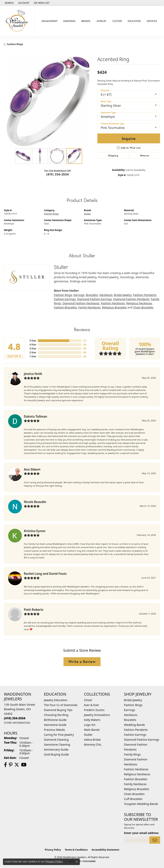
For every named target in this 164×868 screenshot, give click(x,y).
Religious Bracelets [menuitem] (137, 789)
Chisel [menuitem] (88, 700)
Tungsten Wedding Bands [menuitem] (141, 804)
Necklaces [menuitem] (131, 715)
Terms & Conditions (76, 850)
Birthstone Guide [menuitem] (55, 720)
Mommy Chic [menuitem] (93, 745)
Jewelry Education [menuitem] (56, 700)
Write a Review (82, 662)
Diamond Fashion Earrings (94, 299)
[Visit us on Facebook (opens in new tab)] (5, 765)
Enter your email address (141, 833)
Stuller (87, 214)
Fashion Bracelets (65, 307)
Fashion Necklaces (113, 303)
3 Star (33, 348)
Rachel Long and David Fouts (45, 574)
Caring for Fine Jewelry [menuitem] (59, 735)
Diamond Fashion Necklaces (81, 303)
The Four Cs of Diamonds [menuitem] (61, 705)
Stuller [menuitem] (88, 735)
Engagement (50, 21)
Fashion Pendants (145, 295)
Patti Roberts (34, 610)
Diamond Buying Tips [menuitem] (58, 710)
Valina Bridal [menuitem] (92, 740)
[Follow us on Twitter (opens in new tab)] (17, 765)
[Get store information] (17, 723)
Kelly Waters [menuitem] (92, 720)
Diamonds (69, 21)
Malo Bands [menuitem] (92, 730)
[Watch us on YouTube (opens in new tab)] (24, 765)
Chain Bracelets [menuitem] (134, 794)
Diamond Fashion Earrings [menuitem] (142, 740)
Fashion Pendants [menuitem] (136, 730)
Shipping (113, 156)
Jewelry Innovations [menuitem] (97, 715)
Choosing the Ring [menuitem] (56, 715)
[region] (49, 101)
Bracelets (92, 295)
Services (152, 21)
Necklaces (106, 295)
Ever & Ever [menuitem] (92, 705)
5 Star (33, 341)
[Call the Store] (15, 718)
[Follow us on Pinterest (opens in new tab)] (11, 765)
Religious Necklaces (139, 303)
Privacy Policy (53, 850)
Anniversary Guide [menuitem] (56, 749)
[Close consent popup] (77, 862)
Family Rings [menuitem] (132, 754)
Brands (86, 21)
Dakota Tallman (35, 416)
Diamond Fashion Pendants (131, 299)
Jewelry (101, 21)
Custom (117, 21)
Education (134, 21)
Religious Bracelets (114, 307)
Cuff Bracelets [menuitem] (133, 799)
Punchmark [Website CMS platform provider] (89, 861)
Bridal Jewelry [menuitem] (133, 700)
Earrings (79, 295)
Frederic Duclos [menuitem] (94, 710)
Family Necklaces (89, 307)
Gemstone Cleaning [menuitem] (57, 745)
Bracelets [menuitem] (130, 720)
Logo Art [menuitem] (90, 725)
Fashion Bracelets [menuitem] (136, 779)
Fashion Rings (15, 44)
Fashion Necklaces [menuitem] (136, 769)
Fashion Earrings (65, 299)
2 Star (33, 352)
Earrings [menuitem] (130, 710)
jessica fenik (33, 374)
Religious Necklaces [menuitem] (137, 774)
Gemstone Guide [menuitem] (55, 725)
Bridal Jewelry (123, 295)
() (85, 341)
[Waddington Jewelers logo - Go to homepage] (18, 21)
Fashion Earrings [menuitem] (135, 735)
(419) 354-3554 (58, 174)
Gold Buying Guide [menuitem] (56, 754)
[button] (9, 3)
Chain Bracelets (143, 307)
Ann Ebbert (32, 469)
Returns (145, 156)
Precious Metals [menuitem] (54, 730)
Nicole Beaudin (35, 502)
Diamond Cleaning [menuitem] (56, 740)
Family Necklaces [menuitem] (135, 784)
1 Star (33, 356)
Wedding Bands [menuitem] (134, 725)
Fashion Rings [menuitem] (133, 705)
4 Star (33, 345)
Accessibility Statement (105, 850)
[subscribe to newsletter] (155, 840)
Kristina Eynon (35, 531)
